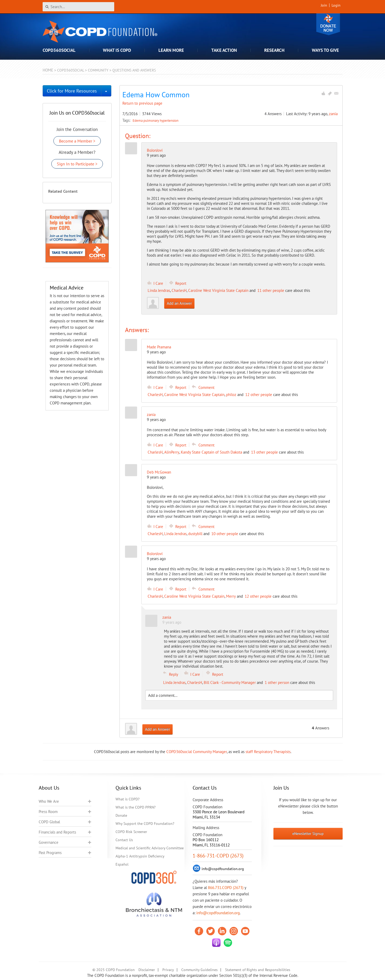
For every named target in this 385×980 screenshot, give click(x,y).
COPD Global (49, 822)
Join (324, 5)
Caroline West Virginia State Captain (218, 290)
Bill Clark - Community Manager (230, 682)
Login (336, 5)
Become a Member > (77, 141)
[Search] (78, 7)
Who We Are (49, 801)
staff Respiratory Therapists (268, 752)
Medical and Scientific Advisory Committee (150, 848)
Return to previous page (142, 103)
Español (122, 864)
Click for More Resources (72, 91)
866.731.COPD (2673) (226, 888)
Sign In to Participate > (77, 164)
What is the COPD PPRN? (136, 807)
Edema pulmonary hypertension (156, 120)
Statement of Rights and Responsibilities (258, 970)
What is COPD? (127, 799)
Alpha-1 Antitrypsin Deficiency (140, 856)
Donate (328, 24)
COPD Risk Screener (131, 832)
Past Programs (50, 853)
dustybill (195, 534)
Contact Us (124, 840)
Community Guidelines (199, 970)
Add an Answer (179, 303)
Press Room (48, 812)
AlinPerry (172, 452)
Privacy (168, 970)
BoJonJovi (155, 150)
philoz (231, 395)
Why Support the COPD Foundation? (145, 824)
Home (48, 70)
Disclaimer (147, 970)
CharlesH (179, 290)
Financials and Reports (57, 832)
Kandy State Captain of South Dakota (211, 452)
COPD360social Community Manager (197, 752)
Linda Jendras (159, 290)
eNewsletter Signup (308, 834)
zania (333, 114)
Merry (231, 596)
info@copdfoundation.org (218, 913)
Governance (49, 842)
